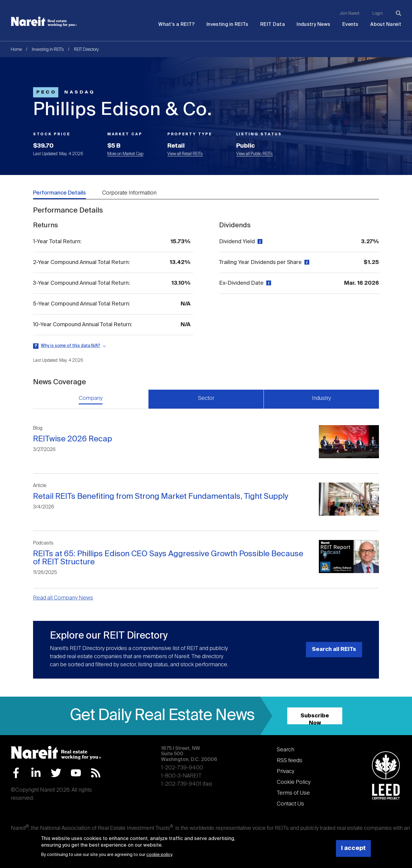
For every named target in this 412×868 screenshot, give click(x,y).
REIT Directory (86, 50)
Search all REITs (334, 649)
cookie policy (159, 855)
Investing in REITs (227, 25)
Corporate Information (129, 193)
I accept (353, 848)
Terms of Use (293, 793)
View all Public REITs (255, 154)
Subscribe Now (315, 719)
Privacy (285, 771)
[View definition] (259, 242)
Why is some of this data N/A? (71, 346)
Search (285, 750)
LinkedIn (36, 773)
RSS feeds (290, 761)
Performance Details (60, 193)
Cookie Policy (294, 782)
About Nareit (386, 25)
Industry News (313, 25)
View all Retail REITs (185, 154)
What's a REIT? (176, 25)
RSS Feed (96, 773)
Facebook (16, 773)
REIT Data (273, 25)
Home (16, 50)
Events (350, 25)
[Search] (398, 13)
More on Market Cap (125, 154)
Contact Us (290, 804)
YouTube (76, 773)
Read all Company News (63, 598)
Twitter (56, 773)
